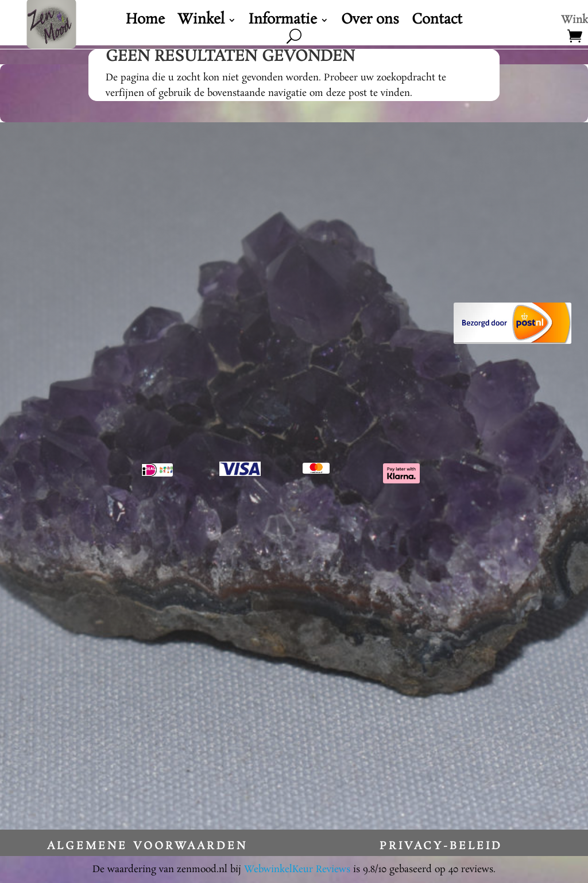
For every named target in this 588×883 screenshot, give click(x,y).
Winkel (201, 22)
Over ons (370, 22)
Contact (437, 22)
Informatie (283, 22)
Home (145, 22)
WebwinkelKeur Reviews (297, 870)
